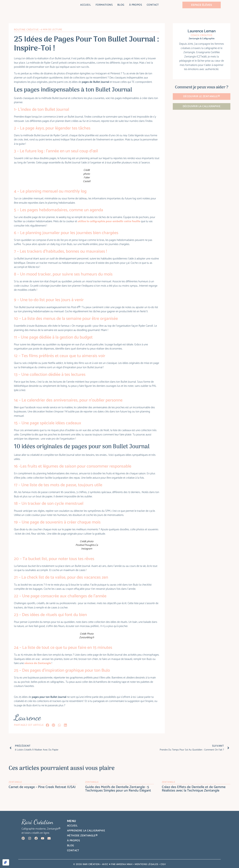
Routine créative (26, 30)
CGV (163, 864)
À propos (136, 5)
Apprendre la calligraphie (86, 831)
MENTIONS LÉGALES (146, 864)
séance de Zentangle (38, 663)
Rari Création (91, 864)
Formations (104, 5)
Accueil (85, 5)
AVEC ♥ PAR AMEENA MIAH (117, 864)
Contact (153, 5)
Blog (121, 5)
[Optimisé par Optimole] (6, 862)
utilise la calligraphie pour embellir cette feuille (109, 221)
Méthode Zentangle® (82, 836)
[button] (47, 725)
